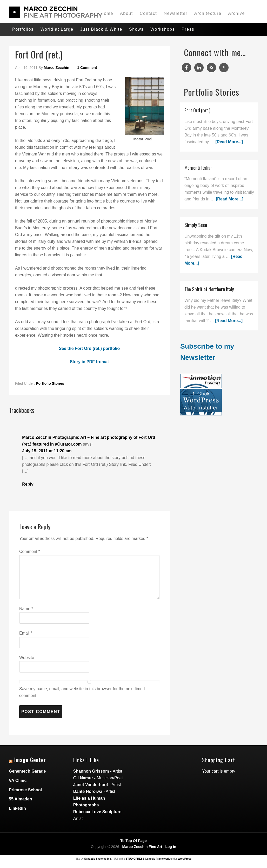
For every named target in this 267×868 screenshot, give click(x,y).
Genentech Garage (27, 771)
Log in (171, 847)
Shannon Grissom (91, 771)
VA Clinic (18, 781)
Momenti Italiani (199, 168)
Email (26, 633)
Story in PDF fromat (89, 362)
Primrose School (25, 790)
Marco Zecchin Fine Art (142, 847)
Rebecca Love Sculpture (97, 812)
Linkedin (17, 808)
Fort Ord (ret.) (197, 110)
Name (26, 609)
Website (27, 658)
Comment (30, 552)
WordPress (185, 859)
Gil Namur (83, 778)
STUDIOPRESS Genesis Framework (148, 859)
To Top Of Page (133, 841)
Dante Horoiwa (88, 791)
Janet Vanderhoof (91, 785)
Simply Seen (196, 225)
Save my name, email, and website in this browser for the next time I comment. (82, 692)
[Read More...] (229, 142)
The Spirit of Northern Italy (209, 289)
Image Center (30, 760)
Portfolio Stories (50, 383)
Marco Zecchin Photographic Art (48, 12)
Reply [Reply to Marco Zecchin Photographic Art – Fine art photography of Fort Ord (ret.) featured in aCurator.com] (28, 484)
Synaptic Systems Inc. (98, 859)
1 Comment (87, 68)
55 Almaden (20, 799)
